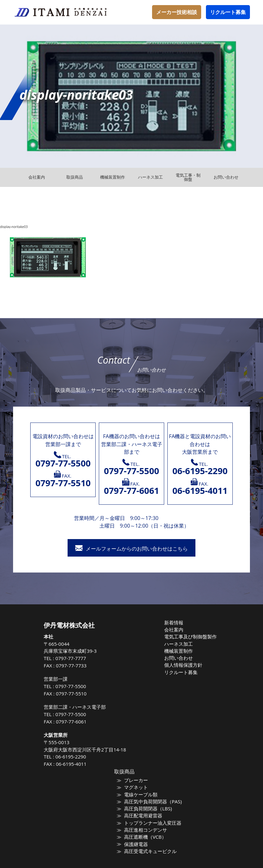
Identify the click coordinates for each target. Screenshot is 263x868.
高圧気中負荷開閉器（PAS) (152, 800)
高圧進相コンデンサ (146, 827)
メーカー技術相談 (177, 12)
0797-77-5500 (77, 686)
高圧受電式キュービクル (150, 848)
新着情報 (176, 623)
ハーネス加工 (180, 643)
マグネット (138, 787)
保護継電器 (138, 841)
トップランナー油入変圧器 (152, 821)
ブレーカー (138, 780)
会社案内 (176, 629)
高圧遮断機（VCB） (146, 834)
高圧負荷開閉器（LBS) (148, 807)
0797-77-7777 (77, 658)
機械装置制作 (180, 649)
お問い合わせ (180, 656)
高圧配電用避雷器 (144, 814)
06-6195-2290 (77, 757)
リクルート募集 (228, 12)
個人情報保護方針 (184, 663)
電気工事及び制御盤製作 (190, 636)
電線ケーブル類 (142, 793)
